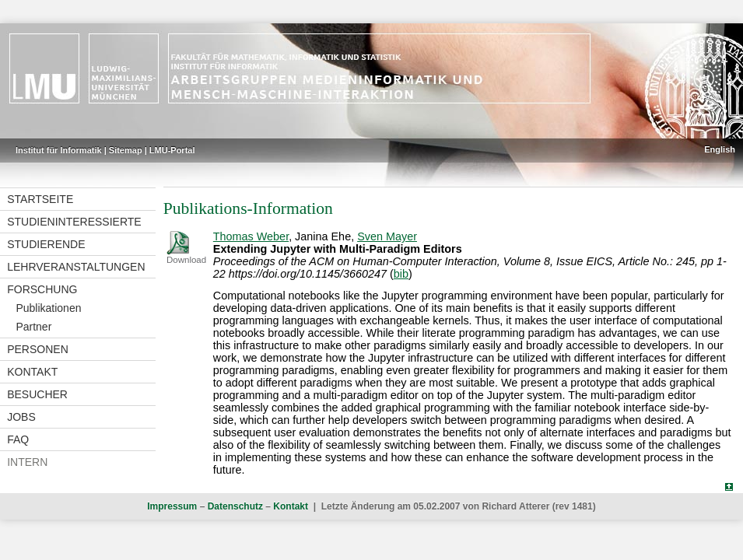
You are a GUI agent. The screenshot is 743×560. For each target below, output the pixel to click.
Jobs (21, 417)
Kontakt (32, 372)
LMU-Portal (172, 150)
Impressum (172, 506)
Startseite (40, 199)
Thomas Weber (251, 236)
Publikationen (48, 308)
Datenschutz (235, 506)
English (720, 149)
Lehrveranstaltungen (76, 267)
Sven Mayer (387, 236)
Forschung (42, 289)
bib (401, 274)
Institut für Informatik (59, 150)
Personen (38, 349)
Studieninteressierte (74, 222)
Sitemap (126, 150)
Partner (33, 327)
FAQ (18, 439)
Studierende (46, 244)
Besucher (37, 394)
